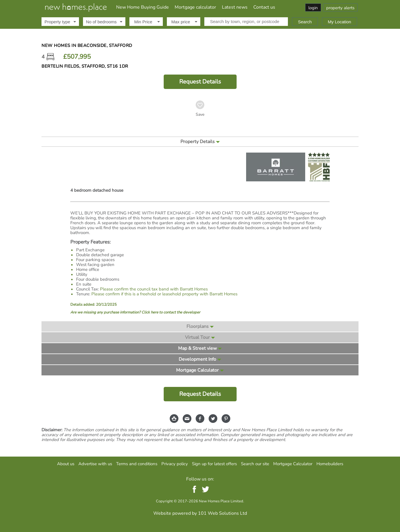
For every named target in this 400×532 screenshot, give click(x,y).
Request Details (200, 82)
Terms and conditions (137, 464)
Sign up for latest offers (214, 464)
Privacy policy (175, 464)
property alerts (340, 8)
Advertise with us (95, 464)
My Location (340, 22)
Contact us (264, 7)
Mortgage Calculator (293, 464)
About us (66, 464)
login (313, 8)
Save (200, 115)
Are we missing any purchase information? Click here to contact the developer (135, 312)
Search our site (255, 464)
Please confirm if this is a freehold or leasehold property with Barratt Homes (164, 294)
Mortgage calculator (195, 7)
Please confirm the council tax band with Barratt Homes (154, 289)
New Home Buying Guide (143, 7)
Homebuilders (330, 464)
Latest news (235, 7)
